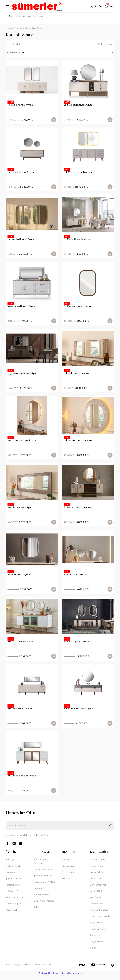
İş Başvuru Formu (14, 896)
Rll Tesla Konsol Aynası (20, 105)
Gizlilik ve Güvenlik (43, 874)
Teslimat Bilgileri (14, 871)
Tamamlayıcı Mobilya (101, 921)
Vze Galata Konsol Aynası (78, 105)
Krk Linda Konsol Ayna (20, 645)
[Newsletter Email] (60, 830)
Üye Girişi (10, 877)
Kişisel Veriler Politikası (45, 887)
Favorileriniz (68, 877)
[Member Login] (95, 6)
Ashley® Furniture (99, 915)
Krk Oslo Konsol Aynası (77, 375)
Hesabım (66, 864)
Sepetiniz (67, 883)
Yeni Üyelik (11, 864)
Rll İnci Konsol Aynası (19, 577)
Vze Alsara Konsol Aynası (22, 307)
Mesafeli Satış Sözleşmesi (41, 866)
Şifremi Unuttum (14, 883)
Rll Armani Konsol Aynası (77, 577)
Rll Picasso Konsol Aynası (78, 307)
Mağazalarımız (41, 899)
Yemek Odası (97, 871)
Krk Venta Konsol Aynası (21, 240)
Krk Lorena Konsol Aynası (78, 442)
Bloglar (94, 952)
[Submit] (110, 830)
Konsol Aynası (37, 28)
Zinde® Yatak (97, 908)
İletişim (37, 912)
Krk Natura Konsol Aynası (22, 442)
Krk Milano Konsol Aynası (78, 172)
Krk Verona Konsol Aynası (22, 780)
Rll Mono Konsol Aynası (77, 240)
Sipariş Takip (68, 871)
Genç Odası (96, 883)
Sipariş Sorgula (13, 908)
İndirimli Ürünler (98, 896)
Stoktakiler (18, 44)
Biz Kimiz (38, 893)
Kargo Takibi (12, 915)
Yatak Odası (96, 877)
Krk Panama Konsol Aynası (79, 712)
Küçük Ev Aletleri (98, 933)
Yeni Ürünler (96, 902)
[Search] (60, 16)
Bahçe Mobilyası (98, 889)
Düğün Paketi (97, 946)
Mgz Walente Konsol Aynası (23, 375)
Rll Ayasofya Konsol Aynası (79, 645)
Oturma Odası (97, 864)
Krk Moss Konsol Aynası (21, 510)
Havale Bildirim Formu (17, 902)
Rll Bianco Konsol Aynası (78, 510)
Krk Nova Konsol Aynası (21, 172)
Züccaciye (95, 940)
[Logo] (37, 6)
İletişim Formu (13, 889)
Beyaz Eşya (96, 927)
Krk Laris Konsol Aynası (20, 712)
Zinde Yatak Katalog (44, 905)
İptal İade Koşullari (43, 880)
